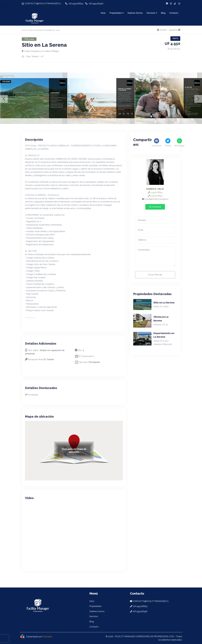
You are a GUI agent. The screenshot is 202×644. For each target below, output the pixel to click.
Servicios (152, 13)
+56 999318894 (74, 4)
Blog (163, 13)
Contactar (155, 207)
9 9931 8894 (155, 192)
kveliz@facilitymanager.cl (155, 199)
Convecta (47, 637)
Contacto (174, 13)
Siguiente (175, 30)
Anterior (162, 30)
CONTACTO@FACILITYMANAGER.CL (41, 4)
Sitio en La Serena (164, 303)
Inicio (103, 13)
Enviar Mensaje (155, 275)
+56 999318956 (94, 4)
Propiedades (117, 13)
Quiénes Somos (135, 13)
